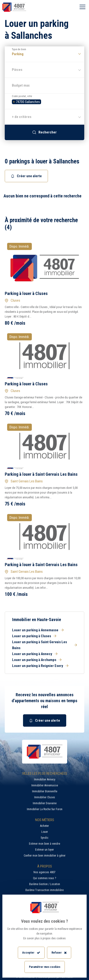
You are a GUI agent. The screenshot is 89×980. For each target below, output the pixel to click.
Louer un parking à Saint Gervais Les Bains (44, 645)
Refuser (59, 953)
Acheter (44, 826)
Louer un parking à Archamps (37, 660)
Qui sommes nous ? (44, 878)
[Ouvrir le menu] (82, 7)
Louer (45, 832)
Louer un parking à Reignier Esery (40, 666)
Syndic (44, 838)
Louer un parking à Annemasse (38, 630)
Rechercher (45, 132)
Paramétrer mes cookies (45, 967)
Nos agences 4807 (44, 872)
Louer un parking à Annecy (35, 654)
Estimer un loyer (44, 850)
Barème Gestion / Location (45, 884)
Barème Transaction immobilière (44, 890)
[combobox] (44, 101)
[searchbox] (44, 101)
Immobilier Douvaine (45, 803)
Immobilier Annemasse (45, 785)
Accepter (31, 953)
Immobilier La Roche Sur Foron (45, 809)
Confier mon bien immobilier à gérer (45, 856)
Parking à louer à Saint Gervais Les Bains (41, 474)
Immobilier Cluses (45, 797)
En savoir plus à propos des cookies (44, 938)
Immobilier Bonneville (45, 791)
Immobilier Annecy (45, 779)
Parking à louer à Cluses (26, 293)
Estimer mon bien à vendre (44, 844)
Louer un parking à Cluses (34, 636)
